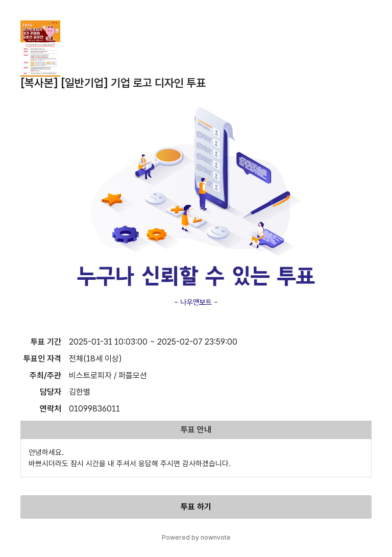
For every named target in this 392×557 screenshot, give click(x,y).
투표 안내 (196, 430)
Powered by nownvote (196, 538)
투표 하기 (196, 507)
